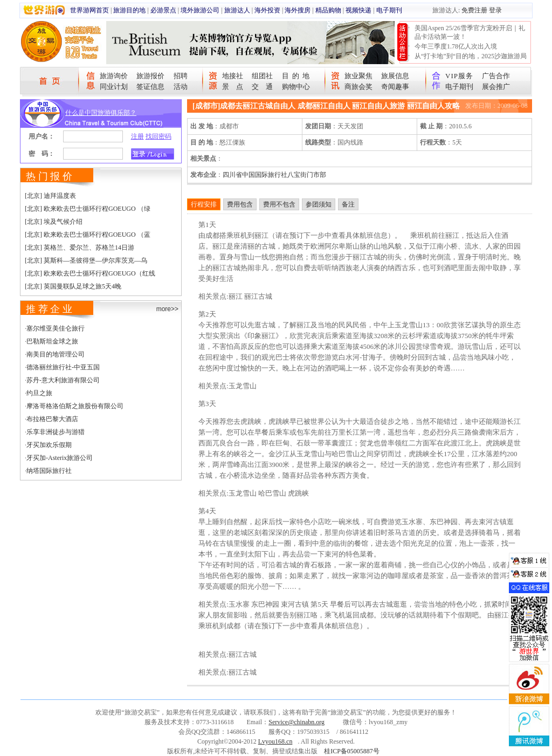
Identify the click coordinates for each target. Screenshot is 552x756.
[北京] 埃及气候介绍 (54, 222)
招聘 (181, 76)
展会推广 (496, 87)
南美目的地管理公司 (56, 354)
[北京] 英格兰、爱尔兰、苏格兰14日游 (80, 248)
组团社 (262, 76)
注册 (137, 136)
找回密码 (158, 136)
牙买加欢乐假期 (49, 445)
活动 (181, 87)
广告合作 (496, 76)
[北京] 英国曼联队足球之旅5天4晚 (73, 286)
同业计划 (114, 87)
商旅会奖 (358, 87)
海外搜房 (298, 10)
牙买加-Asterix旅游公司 (60, 458)
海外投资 (267, 10)
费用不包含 (279, 204)
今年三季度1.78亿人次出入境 (456, 46)
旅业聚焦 (358, 76)
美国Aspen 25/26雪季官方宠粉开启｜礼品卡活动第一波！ (470, 32)
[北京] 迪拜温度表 (50, 196)
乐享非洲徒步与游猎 (56, 432)
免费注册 (474, 10)
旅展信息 (395, 76)
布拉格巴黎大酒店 (52, 419)
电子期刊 (389, 10)
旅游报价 (150, 76)
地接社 (233, 76)
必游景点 (163, 10)
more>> (167, 309)
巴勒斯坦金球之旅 (52, 341)
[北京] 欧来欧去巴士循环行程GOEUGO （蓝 (88, 235)
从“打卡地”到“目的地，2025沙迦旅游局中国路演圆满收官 (471, 60)
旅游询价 (114, 76)
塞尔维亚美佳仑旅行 (56, 328)
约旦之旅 (39, 393)
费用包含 (240, 204)
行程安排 (204, 204)
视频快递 (358, 10)
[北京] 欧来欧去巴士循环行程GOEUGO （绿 (88, 209)
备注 (348, 204)
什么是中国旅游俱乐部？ (101, 113)
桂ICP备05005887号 (352, 751)
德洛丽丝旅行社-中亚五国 (63, 367)
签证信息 (150, 87)
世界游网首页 (89, 10)
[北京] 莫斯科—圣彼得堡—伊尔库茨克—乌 (86, 260)
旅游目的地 (129, 10)
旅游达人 (237, 10)
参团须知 (319, 204)
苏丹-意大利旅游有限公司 (63, 380)
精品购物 (328, 10)
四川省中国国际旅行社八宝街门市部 (274, 175)
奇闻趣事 (395, 87)
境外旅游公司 (200, 10)
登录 (495, 10)
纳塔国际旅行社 (49, 471)
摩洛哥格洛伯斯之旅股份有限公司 (75, 406)
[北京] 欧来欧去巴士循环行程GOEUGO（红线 (90, 273)
